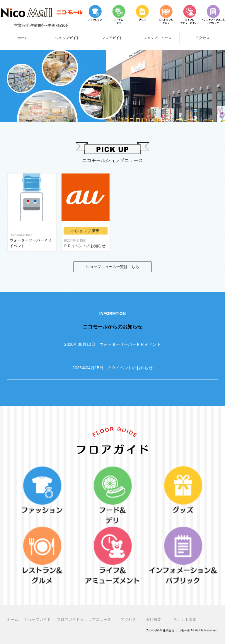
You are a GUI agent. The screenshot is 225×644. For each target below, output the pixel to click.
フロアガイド (112, 38)
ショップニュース (157, 38)
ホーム (23, 38)
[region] (112, 86)
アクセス (202, 38)
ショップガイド (67, 38)
